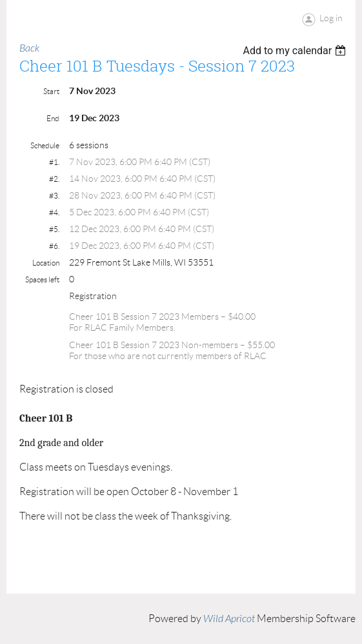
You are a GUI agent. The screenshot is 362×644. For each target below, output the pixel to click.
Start (51, 91)
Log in (331, 18)
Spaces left (42, 279)
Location (46, 263)
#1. (54, 162)
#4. (54, 212)
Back (29, 48)
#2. (54, 179)
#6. (54, 246)
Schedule (45, 145)
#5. (54, 229)
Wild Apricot (229, 619)
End (53, 118)
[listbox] (296, 51)
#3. (54, 196)
